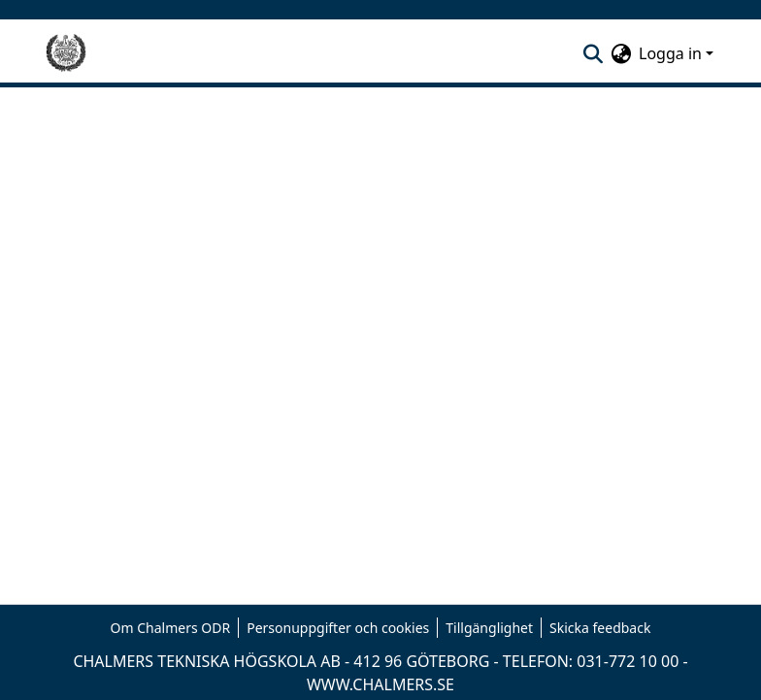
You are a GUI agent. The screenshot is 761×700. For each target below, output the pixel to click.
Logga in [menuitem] (670, 53)
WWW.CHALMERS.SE (380, 684)
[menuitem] (621, 53)
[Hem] (66, 53)
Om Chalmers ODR (171, 628)
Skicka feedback (600, 628)
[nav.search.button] (593, 53)
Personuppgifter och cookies (338, 628)
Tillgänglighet (489, 628)
